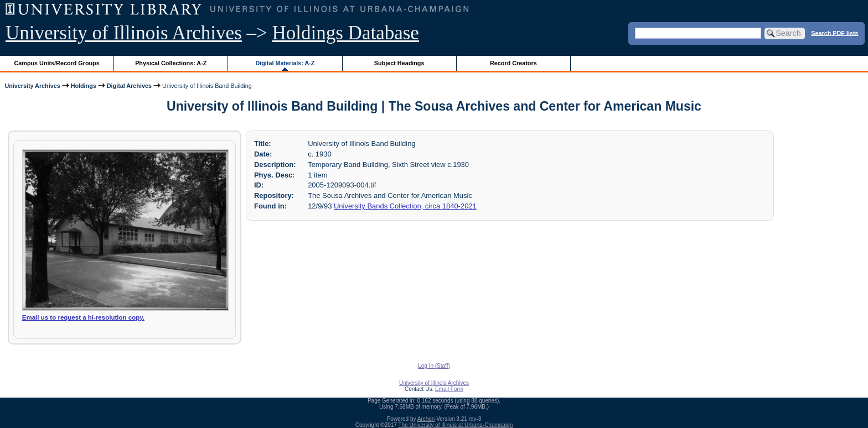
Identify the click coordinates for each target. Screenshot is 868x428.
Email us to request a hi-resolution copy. (83, 317)
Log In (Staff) (434, 366)
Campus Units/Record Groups (57, 63)
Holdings (84, 86)
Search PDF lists (835, 33)
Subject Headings (399, 63)
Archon (426, 419)
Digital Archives (129, 86)
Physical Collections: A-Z (171, 63)
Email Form (449, 389)
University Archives (32, 86)
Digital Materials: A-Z (285, 63)
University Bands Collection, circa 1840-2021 (405, 206)
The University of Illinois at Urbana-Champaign (456, 425)
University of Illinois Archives (124, 33)
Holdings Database (346, 33)
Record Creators (513, 63)
